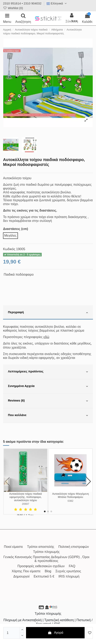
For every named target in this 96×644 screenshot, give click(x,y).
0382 (70, 501)
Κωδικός (9, 249)
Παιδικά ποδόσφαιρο (19, 275)
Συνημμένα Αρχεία (48, 386)
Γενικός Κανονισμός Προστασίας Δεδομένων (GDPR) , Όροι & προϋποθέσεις (46, 559)
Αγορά (55, 633)
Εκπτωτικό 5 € (44, 576)
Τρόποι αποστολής (41, 547)
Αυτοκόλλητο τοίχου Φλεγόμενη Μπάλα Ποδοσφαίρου (70, 495)
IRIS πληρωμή (69, 576)
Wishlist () (13, 8)
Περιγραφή (48, 313)
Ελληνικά (57, 3)
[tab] (48, 313)
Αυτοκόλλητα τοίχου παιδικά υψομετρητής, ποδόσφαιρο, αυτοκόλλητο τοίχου (25, 497)
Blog (48, 571)
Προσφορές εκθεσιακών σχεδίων (41, 566)
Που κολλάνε (48, 415)
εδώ (46, 337)
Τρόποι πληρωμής (46, 552)
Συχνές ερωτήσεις (68, 571)
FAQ (72, 566)
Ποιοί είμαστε (13, 547)
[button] (45, 511)
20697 (26, 504)
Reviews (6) (48, 401)
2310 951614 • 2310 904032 (22, 3)
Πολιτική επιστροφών (74, 547)
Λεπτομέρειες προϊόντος (48, 372)
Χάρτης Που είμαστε (26, 571)
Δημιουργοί (21, 576)
